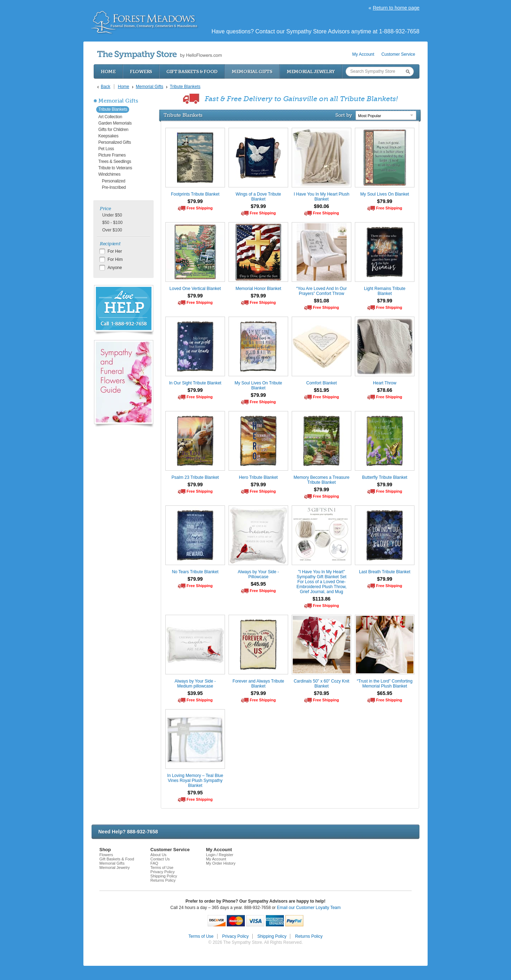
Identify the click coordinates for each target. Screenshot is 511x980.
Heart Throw (385, 383)
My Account (363, 54)
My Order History (221, 863)
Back (106, 87)
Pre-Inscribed (114, 187)
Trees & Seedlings (115, 161)
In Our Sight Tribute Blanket (195, 383)
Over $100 (112, 230)
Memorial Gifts (252, 72)
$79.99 (195, 201)
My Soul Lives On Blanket (384, 194)
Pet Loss (106, 149)
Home (108, 72)
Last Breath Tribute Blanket (385, 572)
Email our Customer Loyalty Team (309, 908)
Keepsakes (108, 136)
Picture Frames (112, 155)
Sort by (344, 115)
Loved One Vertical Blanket (195, 289)
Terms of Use (162, 867)
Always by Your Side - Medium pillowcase (195, 684)
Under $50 (112, 215)
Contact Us (160, 859)
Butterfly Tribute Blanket (384, 477)
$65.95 (385, 693)
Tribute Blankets (113, 109)
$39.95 (195, 693)
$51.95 (322, 390)
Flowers (141, 72)
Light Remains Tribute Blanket (385, 291)
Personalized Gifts (115, 142)
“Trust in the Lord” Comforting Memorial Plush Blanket (385, 684)
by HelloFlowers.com (160, 55)
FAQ (154, 863)
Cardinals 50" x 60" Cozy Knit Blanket (322, 684)
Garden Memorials (115, 123)
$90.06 (322, 206)
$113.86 (322, 599)
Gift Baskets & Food (192, 72)
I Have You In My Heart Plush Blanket (322, 197)
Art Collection (110, 117)
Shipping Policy (164, 876)
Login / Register (219, 855)
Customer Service (398, 54)
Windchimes (109, 174)
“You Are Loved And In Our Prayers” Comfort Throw (322, 291)
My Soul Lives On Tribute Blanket (258, 385)
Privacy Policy (163, 872)
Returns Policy (163, 880)
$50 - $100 (112, 223)
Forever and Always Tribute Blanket (258, 684)
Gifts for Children (113, 130)
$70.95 (322, 693)
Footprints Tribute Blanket (195, 194)
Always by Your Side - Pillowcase (258, 574)
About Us (158, 855)
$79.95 (195, 793)
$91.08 (322, 301)
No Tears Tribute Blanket (195, 572)
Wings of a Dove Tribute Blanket (258, 197)
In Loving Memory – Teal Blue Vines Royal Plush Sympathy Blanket (195, 781)
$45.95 (259, 584)
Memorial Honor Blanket (259, 289)
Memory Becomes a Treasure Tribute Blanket (321, 480)
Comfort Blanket (322, 383)
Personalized (114, 181)
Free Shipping (200, 208)
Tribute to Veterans (115, 168)
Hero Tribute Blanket (258, 477)
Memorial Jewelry (311, 72)
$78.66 (385, 390)
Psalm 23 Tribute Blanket (195, 477)
